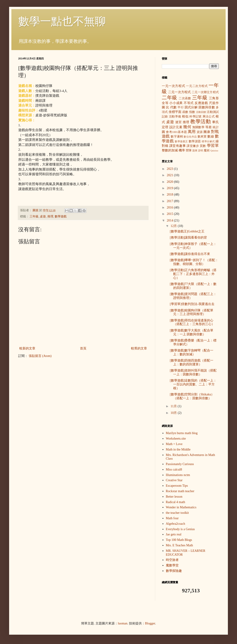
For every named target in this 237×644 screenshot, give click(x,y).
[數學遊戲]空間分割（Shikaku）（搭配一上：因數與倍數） (192, 396)
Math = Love (174, 444)
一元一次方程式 (173, 86)
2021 (170, 175)
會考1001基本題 (176, 132)
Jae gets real (174, 534)
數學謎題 (195, 141)
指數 (192, 112)
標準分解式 (208, 141)
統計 (216, 127)
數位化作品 (190, 137)
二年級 (170, 98)
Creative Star (174, 480)
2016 (170, 207)
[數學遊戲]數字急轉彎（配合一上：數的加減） (192, 352)
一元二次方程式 (197, 86)
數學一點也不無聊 (62, 21)
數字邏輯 (177, 137)
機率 (182, 150)
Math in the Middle (178, 449)
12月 (174, 226)
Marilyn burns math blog (182, 433)
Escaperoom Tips (177, 486)
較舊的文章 (139, 348)
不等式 (189, 103)
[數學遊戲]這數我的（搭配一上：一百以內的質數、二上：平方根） (193, 384)
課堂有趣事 (178, 146)
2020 (170, 182)
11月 (174, 406)
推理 (50, 216)
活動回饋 (201, 112)
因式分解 (191, 107)
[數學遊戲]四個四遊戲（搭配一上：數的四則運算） (192, 362)
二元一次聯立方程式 (205, 92)
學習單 (213, 146)
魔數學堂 (172, 565)
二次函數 (185, 98)
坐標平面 (175, 112)
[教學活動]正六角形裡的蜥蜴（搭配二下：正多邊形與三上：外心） (193, 274)
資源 (200, 132)
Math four (172, 518)
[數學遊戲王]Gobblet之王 (187, 231)
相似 (185, 116)
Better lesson (174, 497)
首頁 (83, 348)
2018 (170, 195)
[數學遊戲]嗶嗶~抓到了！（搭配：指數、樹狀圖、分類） (194, 262)
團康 (207, 132)
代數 (174, 107)
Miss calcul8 (174, 470)
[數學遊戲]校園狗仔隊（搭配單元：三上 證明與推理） (192, 312)
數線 (211, 136)
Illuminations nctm (178, 475)
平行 (181, 107)
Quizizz (214, 150)
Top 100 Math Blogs (179, 540)
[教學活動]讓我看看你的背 (188, 238)
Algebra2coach (176, 524)
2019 (170, 188)
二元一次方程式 (179, 92)
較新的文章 (27, 348)
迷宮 (179, 122)
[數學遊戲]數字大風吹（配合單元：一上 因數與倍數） (192, 332)
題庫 (195, 150)
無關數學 (198, 127)
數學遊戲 (61, 216)
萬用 (192, 132)
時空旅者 (172, 560)
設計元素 (176, 127)
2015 (170, 214)
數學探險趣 (174, 571)
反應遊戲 (201, 103)
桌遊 (43, 216)
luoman (123, 623)
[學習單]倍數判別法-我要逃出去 (192, 304)
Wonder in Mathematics (181, 507)
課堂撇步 (193, 146)
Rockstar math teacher (180, 491)
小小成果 (176, 103)
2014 (170, 220)
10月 (174, 413)
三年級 (34, 216)
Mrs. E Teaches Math (179, 545)
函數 (185, 112)
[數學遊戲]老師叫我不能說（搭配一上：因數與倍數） (193, 372)
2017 (170, 201)
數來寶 (202, 137)
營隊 (189, 150)
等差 (209, 127)
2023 (170, 169)
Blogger (150, 623)
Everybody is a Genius (180, 529)
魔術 (207, 150)
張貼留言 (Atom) (40, 356)
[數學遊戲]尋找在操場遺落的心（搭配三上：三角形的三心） (192, 322)
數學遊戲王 (181, 141)
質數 (203, 146)
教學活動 (201, 121)
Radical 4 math (176, 502)
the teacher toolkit (177, 513)
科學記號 (196, 117)
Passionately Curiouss (180, 464)
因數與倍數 (207, 107)
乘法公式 (209, 117)
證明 (201, 150)
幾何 (187, 127)
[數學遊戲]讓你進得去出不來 (190, 254)
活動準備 (175, 117)
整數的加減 (170, 150)
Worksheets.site (176, 439)
